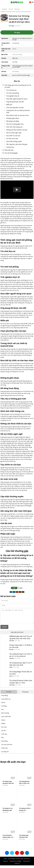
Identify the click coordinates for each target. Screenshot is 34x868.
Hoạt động (4, 698)
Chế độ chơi (10, 147)
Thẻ (2, 712)
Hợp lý (3, 723)
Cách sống (12, 687)
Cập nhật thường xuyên (14, 141)
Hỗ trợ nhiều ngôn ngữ (14, 133)
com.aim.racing (17, 54)
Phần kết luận (9, 150)
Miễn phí (9, 105)
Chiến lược (5, 751)
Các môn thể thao (7, 747)
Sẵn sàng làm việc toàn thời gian (17, 144)
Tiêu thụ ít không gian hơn (15, 124)
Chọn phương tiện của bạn (15, 107)
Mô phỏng (17, 9)
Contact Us (17, 866)
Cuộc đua (12, 661)
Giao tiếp (12, 643)
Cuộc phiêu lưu (6, 702)
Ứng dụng (25, 694)
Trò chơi (11, 9)
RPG (3, 740)
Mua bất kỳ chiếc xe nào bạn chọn (17, 115)
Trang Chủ (4, 9)
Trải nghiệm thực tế (13, 96)
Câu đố (3, 733)
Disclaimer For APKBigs (15, 864)
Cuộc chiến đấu (6, 719)
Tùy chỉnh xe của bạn (13, 136)
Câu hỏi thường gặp (11, 153)
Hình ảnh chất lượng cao (14, 127)
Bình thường (5, 716)
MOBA (3, 726)
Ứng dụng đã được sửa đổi (15, 102)
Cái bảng (4, 709)
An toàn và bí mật (12, 139)
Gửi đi (4, 630)
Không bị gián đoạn (13, 118)
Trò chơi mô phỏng (13, 93)
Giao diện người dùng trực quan (17, 99)
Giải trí (11, 679)
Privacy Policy (26, 864)
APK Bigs (12, 26)
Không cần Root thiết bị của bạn (17, 130)
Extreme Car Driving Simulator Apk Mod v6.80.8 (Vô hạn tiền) (16, 12)
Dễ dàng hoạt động (13, 121)
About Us (6, 864)
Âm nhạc (12, 652)
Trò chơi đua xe (11, 90)
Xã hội (11, 670)
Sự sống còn (5, 754)
